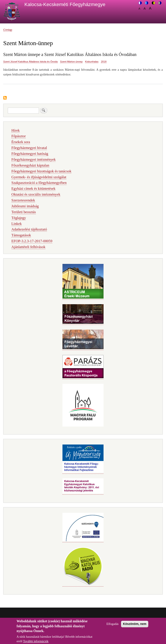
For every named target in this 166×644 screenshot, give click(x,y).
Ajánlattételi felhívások (28, 247)
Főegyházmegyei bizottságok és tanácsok (41, 171)
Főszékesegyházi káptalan (30, 165)
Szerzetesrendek (23, 200)
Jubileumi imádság (25, 206)
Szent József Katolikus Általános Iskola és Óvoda (30, 62)
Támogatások (21, 235)
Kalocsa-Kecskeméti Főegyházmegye (65, 4)
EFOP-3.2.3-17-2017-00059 (32, 241)
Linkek (17, 224)
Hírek (16, 130)
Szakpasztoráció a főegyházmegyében (39, 183)
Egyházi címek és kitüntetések (34, 189)
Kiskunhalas (92, 62)
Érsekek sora (21, 142)
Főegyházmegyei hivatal (29, 148)
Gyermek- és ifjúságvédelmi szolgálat (39, 177)
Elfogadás (113, 626)
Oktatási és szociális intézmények (36, 194)
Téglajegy (19, 218)
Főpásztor (19, 136)
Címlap (8, 30)
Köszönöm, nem (135, 626)
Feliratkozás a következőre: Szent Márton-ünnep (5, 98)
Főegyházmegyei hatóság (30, 154)
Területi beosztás (24, 212)
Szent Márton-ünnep (71, 62)
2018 (104, 62)
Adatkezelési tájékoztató (29, 229)
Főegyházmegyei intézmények (34, 159)
